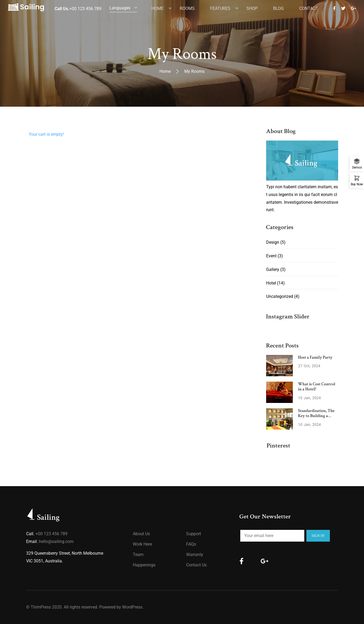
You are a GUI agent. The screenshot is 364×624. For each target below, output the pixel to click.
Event (271, 256)
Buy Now (357, 184)
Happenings (144, 565)
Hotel (271, 283)
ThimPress (41, 607)
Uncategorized (280, 296)
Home (165, 71)
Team (138, 555)
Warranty (195, 555)
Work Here (142, 544)
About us (141, 534)
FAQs (191, 544)
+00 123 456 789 (51, 534)
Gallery (273, 269)
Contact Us (196, 565)
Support (194, 534)
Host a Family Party (315, 357)
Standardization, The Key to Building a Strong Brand (316, 416)
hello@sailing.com (56, 541)
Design (273, 242)
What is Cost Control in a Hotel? (317, 387)
